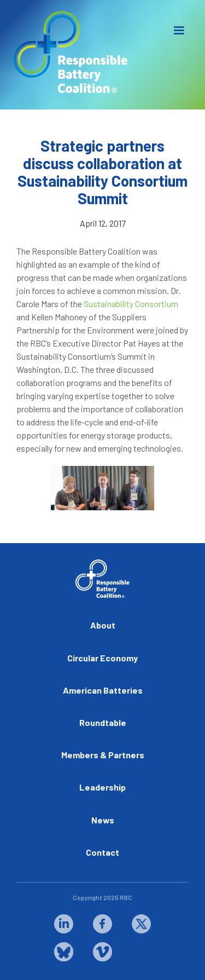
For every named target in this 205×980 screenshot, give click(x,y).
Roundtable (103, 722)
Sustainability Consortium (131, 304)
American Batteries (103, 690)
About (103, 625)
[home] (68, 52)
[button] (179, 31)
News (103, 820)
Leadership (102, 787)
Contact (102, 852)
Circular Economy (102, 658)
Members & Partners (103, 755)
